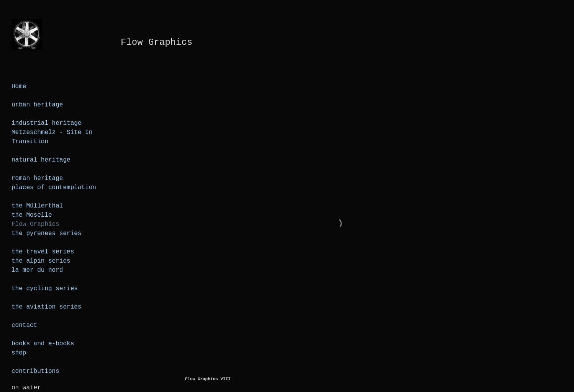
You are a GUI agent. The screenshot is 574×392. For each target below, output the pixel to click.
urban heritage (37, 105)
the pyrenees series (46, 234)
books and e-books (43, 344)
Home (19, 87)
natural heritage (41, 160)
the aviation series (46, 307)
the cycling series (45, 289)
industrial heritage (46, 123)
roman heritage (37, 178)
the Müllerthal (37, 206)
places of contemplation (54, 188)
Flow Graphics (35, 224)
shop (19, 353)
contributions (35, 371)
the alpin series (41, 261)
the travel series (43, 252)
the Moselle (32, 215)
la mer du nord (37, 270)
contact (24, 325)
